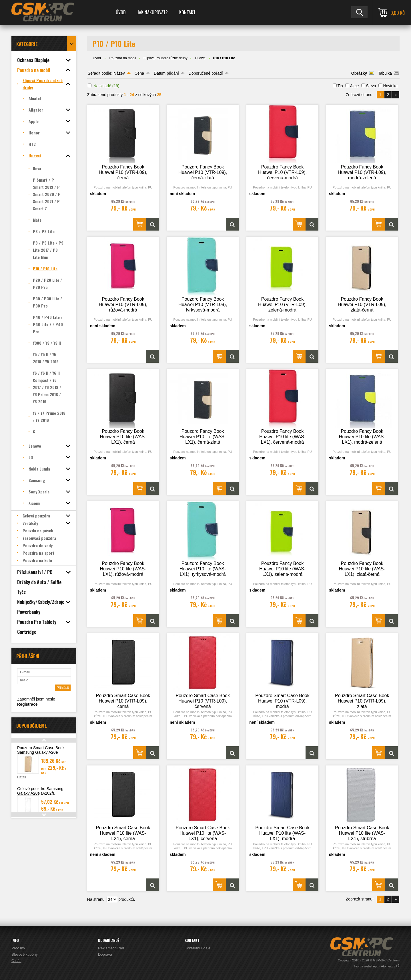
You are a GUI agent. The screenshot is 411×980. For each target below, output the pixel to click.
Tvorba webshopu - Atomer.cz (376, 966)
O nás (16, 961)
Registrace (27, 704)
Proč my (18, 948)
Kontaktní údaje (197, 948)
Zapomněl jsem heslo (36, 699)
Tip (340, 86)
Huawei (201, 58)
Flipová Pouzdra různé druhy (165, 58)
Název (119, 73)
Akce (354, 86)
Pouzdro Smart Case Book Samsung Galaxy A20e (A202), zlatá (41, 752)
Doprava (105, 954)
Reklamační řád (111, 948)
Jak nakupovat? (152, 12)
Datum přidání (166, 73)
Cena (139, 73)
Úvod (121, 12)
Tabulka (385, 73)
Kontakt (187, 12)
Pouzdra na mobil (123, 58)
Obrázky (359, 73)
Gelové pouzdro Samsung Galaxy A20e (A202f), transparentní (40, 793)
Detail (22, 777)
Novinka (390, 86)
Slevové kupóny (25, 954)
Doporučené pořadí (206, 73)
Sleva (371, 86)
